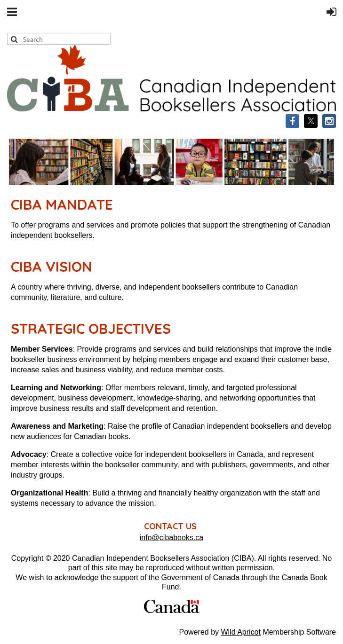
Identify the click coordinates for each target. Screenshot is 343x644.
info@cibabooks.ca (171, 538)
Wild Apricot (240, 632)
